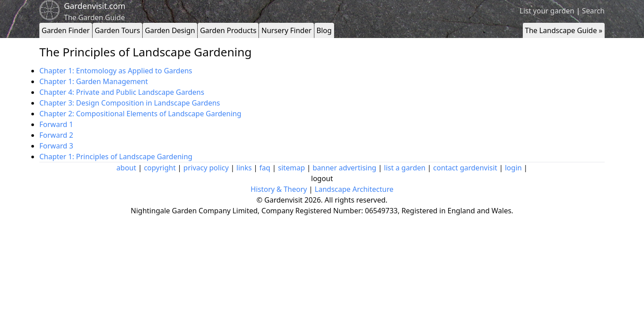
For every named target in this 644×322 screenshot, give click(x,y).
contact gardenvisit (465, 168)
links (244, 168)
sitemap (292, 168)
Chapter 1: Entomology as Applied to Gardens (116, 71)
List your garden (547, 11)
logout (322, 178)
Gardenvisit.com (95, 6)
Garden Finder (66, 30)
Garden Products (228, 30)
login (513, 168)
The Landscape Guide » (564, 30)
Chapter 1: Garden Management (94, 81)
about (126, 168)
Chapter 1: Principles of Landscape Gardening (116, 157)
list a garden (405, 168)
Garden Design (170, 30)
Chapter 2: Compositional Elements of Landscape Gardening (140, 114)
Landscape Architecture (354, 189)
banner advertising (344, 168)
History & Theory (279, 189)
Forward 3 (56, 146)
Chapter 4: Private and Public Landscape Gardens (122, 92)
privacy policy (206, 168)
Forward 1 (56, 124)
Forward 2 (56, 135)
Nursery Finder (286, 30)
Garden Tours (117, 30)
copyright (160, 168)
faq (265, 168)
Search (593, 11)
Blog (324, 30)
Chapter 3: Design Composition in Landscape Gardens (130, 103)
